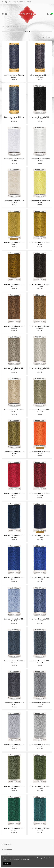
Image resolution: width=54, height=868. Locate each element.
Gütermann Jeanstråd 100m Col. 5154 (14, 76)
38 (50, 37)
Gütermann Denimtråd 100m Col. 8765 (40, 745)
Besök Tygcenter (21, 2)
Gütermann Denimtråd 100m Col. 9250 (40, 787)
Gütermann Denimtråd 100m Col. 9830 (14, 745)
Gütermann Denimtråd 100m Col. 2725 (40, 411)
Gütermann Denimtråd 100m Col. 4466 (40, 494)
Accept (7, 864)
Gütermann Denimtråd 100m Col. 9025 (14, 787)
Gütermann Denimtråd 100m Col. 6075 (40, 620)
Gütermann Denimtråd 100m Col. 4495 (14, 494)
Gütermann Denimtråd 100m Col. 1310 (14, 243)
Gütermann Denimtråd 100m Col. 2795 (14, 411)
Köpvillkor (12, 2)
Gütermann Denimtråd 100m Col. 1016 (40, 160)
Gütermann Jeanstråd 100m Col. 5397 (14, 118)
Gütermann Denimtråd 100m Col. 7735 (40, 829)
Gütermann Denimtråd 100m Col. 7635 (14, 662)
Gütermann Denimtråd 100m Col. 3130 (14, 202)
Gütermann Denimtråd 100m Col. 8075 (14, 829)
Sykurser (29, 2)
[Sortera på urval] (44, 37)
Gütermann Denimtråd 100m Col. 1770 (40, 452)
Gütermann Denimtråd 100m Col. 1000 (40, 118)
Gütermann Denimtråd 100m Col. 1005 (14, 160)
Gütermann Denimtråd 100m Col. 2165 (14, 327)
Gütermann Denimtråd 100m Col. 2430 (14, 369)
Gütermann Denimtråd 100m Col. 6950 (40, 536)
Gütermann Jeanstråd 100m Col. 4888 (40, 76)
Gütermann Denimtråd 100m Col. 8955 (14, 452)
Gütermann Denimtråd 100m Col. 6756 (14, 578)
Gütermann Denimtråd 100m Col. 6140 (14, 620)
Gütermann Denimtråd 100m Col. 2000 (40, 327)
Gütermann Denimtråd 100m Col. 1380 (40, 202)
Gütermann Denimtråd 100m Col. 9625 (40, 704)
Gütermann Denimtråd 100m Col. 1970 (40, 243)
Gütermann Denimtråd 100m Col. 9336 (40, 662)
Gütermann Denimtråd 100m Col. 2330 (40, 285)
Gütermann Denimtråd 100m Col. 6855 (14, 536)
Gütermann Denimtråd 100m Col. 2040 (14, 285)
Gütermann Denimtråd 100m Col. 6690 (40, 578)
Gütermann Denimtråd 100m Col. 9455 (14, 704)
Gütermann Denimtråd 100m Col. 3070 (40, 369)
